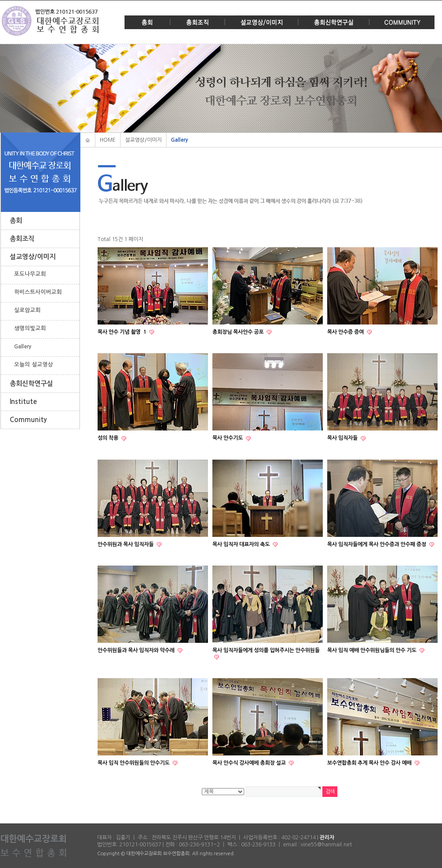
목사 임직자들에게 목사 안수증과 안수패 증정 (377, 544)
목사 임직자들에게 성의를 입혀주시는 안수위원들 (266, 650)
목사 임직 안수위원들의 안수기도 (134, 763)
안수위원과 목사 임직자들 (126, 544)
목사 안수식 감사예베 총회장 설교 (250, 763)
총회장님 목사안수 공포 (239, 332)
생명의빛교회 (30, 328)
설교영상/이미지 (261, 22)
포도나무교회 (30, 274)
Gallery (23, 346)
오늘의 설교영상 (34, 364)
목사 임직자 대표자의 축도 (242, 544)
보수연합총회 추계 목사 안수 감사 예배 (370, 763)
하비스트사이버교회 (38, 292)
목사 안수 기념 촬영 (123, 332)
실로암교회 (27, 310)
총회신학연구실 (334, 22)
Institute (23, 402)
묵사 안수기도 (228, 438)
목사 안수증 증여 (346, 332)
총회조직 (197, 22)
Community (402, 22)
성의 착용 (109, 438)
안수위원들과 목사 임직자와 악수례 (137, 650)
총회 (147, 22)
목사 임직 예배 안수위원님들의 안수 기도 (372, 650)
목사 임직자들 (343, 438)
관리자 (327, 838)
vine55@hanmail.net (326, 845)
